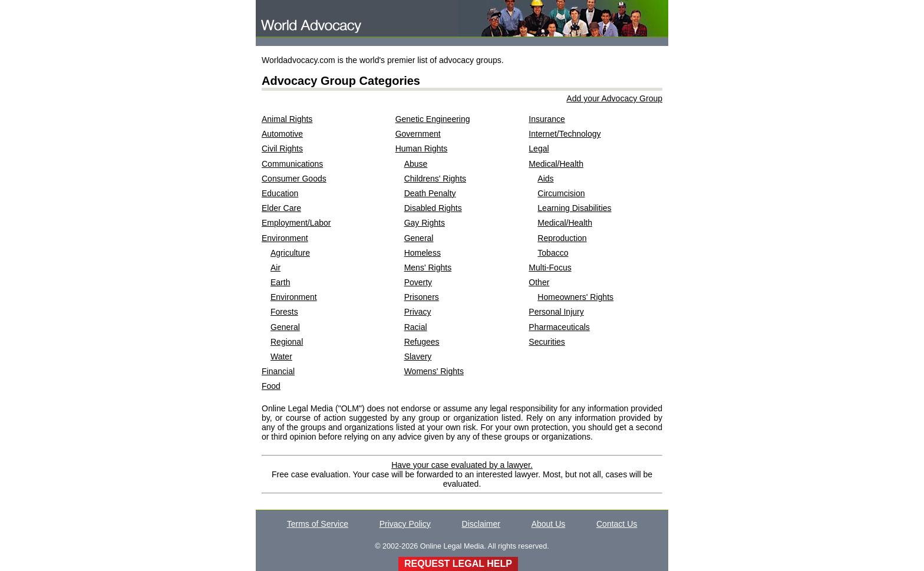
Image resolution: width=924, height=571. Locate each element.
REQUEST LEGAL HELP (458, 564)
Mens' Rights (428, 268)
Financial (278, 371)
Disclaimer (481, 524)
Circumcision (561, 193)
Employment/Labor (296, 223)
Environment (285, 238)
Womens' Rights (434, 371)
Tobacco (553, 253)
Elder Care (281, 208)
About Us (549, 524)
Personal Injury (556, 312)
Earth (280, 282)
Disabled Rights (433, 208)
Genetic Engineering (433, 119)
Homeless (423, 253)
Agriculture (290, 253)
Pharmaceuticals (559, 327)
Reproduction (562, 238)
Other (539, 282)
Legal (539, 148)
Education (280, 193)
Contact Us (617, 524)
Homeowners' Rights (575, 297)
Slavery (418, 357)
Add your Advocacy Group (614, 98)
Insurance (547, 119)
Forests (284, 312)
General (285, 327)
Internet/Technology (565, 134)
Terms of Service (318, 524)
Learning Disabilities (574, 208)
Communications (292, 164)
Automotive (282, 134)
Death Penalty (430, 193)
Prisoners (422, 297)
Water (281, 357)
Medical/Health (556, 164)
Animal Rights (287, 119)
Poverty (418, 282)
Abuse (416, 164)
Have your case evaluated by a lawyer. (462, 465)
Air (275, 268)
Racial (416, 327)
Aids (545, 179)
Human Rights (422, 148)
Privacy (418, 312)
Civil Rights (282, 148)
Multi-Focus (550, 268)
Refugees (422, 342)
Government (418, 134)
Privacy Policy (405, 524)
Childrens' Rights (435, 179)
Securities (547, 342)
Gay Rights (425, 223)
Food (271, 386)
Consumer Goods (294, 179)
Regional (287, 342)
